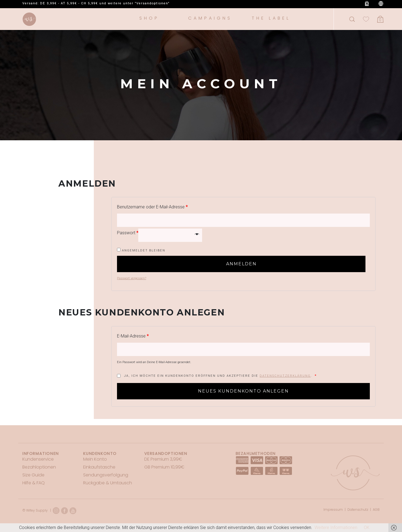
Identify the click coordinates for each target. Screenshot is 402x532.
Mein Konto (95, 459)
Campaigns (210, 18)
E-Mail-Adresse (133, 336)
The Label (271, 18)
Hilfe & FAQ (34, 483)
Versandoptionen (166, 454)
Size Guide (33, 475)
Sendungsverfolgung (106, 475)
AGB (376, 510)
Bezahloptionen (39, 467)
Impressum (333, 510)
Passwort (128, 233)
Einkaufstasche (99, 467)
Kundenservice (38, 459)
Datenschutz (358, 510)
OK (367, 528)
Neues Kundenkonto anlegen (243, 391)
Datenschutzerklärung (285, 376)
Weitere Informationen (336, 528)
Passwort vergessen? (132, 278)
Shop (149, 18)
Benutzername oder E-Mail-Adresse (152, 207)
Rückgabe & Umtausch (108, 483)
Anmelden (241, 264)
